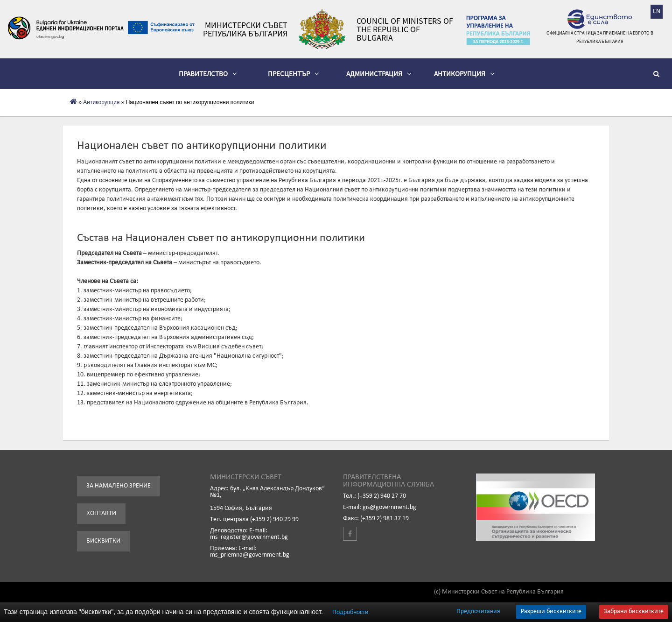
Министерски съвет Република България (245, 29)
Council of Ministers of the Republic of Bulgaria (405, 29)
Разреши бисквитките (551, 611)
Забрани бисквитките (634, 611)
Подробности (350, 612)
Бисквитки (103, 541)
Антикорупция (464, 74)
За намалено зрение (119, 486)
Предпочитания (478, 612)
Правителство (208, 74)
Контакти (101, 513)
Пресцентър (294, 74)
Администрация (379, 74)
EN (657, 11)
